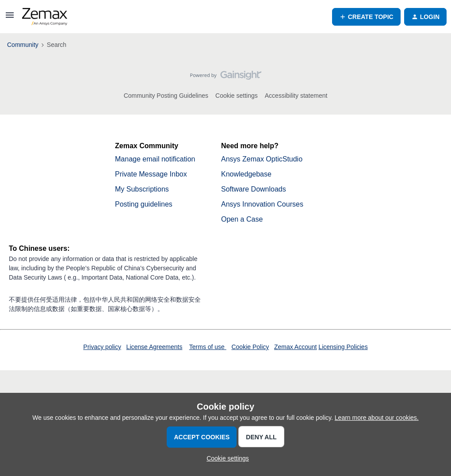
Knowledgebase (246, 174)
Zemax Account (296, 347)
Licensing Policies (343, 347)
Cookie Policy (250, 347)
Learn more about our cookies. (377, 418)
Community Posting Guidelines (166, 96)
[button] (10, 18)
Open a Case (242, 219)
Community (23, 45)
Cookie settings (237, 96)
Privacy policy (102, 347)
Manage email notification (155, 159)
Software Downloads (254, 189)
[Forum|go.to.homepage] (45, 17)
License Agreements (155, 347)
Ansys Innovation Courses (262, 204)
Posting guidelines (144, 204)
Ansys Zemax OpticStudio (262, 159)
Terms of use (208, 347)
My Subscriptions (142, 189)
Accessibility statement (296, 96)
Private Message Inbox (151, 174)
